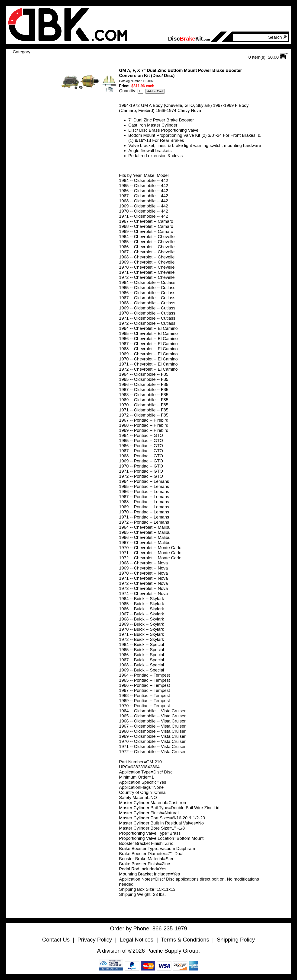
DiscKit (189, 39)
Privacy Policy (95, 940)
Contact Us (56, 940)
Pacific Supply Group (172, 951)
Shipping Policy (236, 940)
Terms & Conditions (185, 940)
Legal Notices (136, 940)
